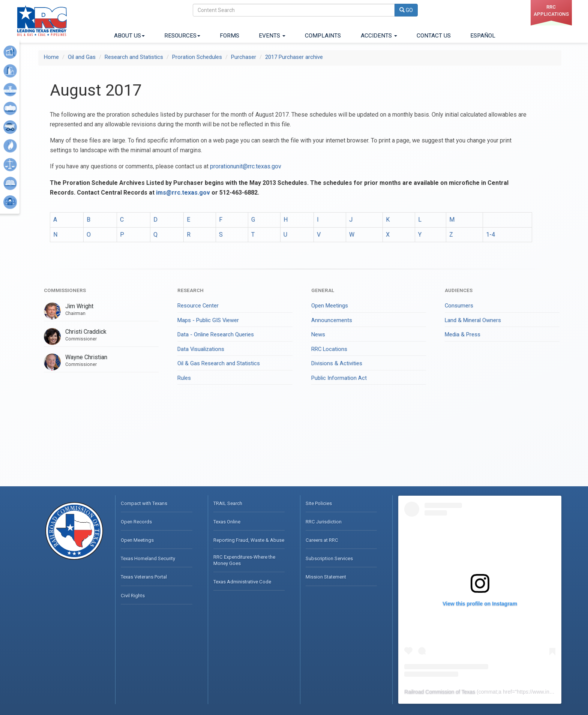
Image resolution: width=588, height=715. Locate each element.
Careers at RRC (322, 540)
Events (272, 36)
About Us (129, 36)
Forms (229, 36)
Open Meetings (330, 306)
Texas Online (227, 522)
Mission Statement (326, 577)
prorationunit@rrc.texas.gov (246, 166)
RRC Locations (329, 349)
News (318, 334)
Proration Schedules (197, 57)
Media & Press (463, 334)
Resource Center (198, 306)
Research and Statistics (134, 57)
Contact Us (434, 36)
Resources (182, 36)
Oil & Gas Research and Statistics (219, 363)
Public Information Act (339, 378)
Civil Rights (133, 596)
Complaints (323, 36)
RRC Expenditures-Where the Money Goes (244, 560)
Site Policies (319, 503)
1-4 (490, 235)
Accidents (379, 36)
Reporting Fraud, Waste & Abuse (249, 540)
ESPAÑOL (483, 36)
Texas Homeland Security (148, 558)
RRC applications (551, 10)
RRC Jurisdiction (324, 522)
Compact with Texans (144, 503)
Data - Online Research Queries (216, 334)
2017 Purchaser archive (294, 57)
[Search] (294, 10)
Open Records (136, 522)
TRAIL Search (228, 503)
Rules (184, 378)
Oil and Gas (82, 57)
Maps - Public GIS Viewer (208, 320)
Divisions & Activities (337, 363)
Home (51, 57)
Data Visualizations (201, 349)
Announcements (332, 320)
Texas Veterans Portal (144, 577)
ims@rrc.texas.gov (183, 193)
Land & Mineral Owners (473, 320)
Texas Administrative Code (242, 582)
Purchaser (244, 57)
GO (406, 10)
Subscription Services (329, 558)
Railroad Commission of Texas (440, 692)
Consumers (459, 306)
